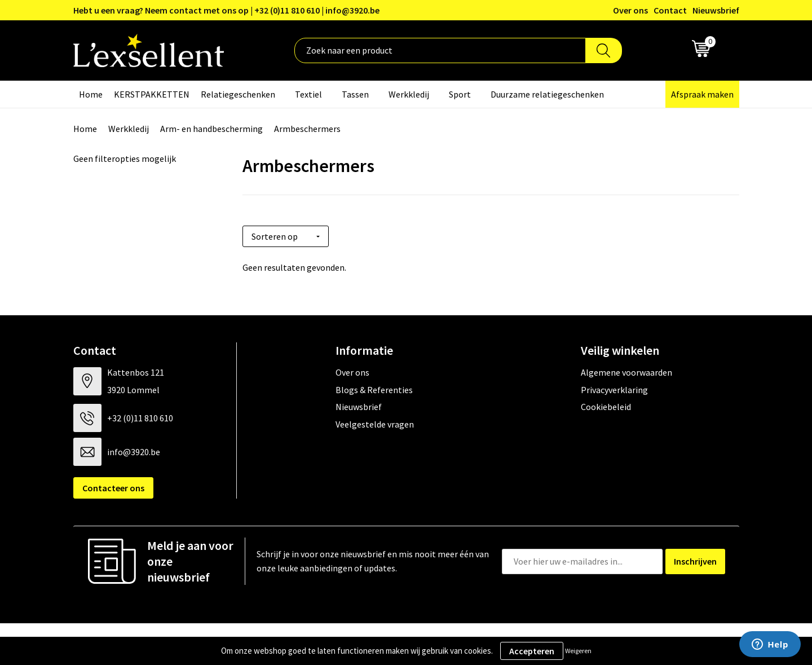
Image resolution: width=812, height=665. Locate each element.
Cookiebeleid (606, 403)
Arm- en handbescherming (211, 129)
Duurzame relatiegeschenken (547, 94)
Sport (460, 94)
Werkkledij (409, 94)
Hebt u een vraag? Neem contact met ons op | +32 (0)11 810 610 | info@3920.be (226, 10)
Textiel (308, 94)
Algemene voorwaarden (626, 369)
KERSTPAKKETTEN (152, 94)
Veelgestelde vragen (375, 420)
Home (91, 94)
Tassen (355, 94)
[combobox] (440, 50)
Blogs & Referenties (374, 386)
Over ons (630, 10)
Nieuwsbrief (716, 10)
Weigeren (578, 651)
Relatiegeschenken (238, 94)
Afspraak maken (702, 94)
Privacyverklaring (614, 386)
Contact (670, 10)
